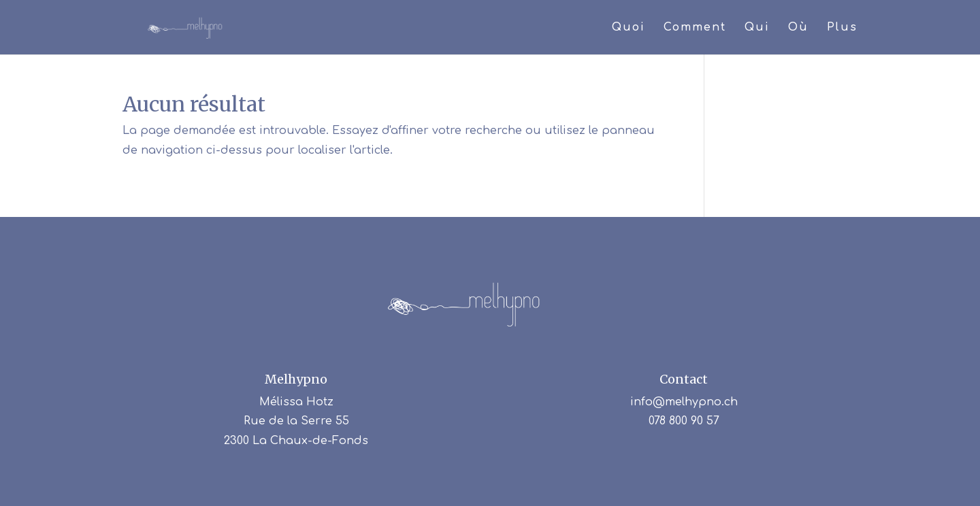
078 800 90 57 (684, 421)
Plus (842, 28)
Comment (695, 28)
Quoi (628, 28)
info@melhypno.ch (684, 402)
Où (798, 28)
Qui (757, 28)
